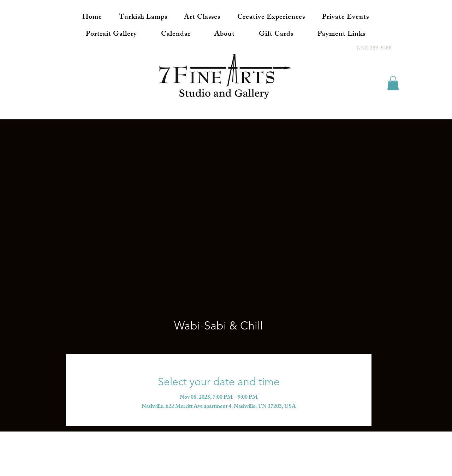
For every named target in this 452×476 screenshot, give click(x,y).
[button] (393, 83)
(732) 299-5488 (374, 49)
